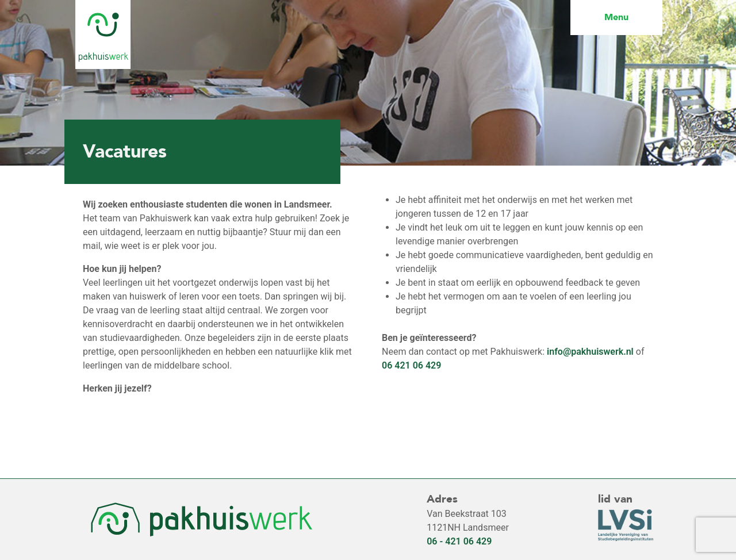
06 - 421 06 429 (459, 541)
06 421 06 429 (411, 365)
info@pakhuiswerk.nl (590, 352)
